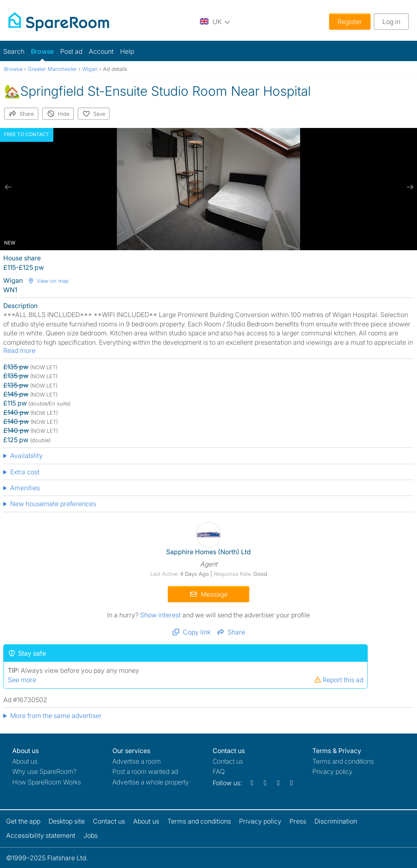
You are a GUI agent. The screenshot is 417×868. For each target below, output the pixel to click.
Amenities (25, 488)
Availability (26, 456)
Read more (19, 350)
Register (350, 22)
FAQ (219, 771)
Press (298, 821)
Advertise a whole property (151, 782)
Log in (391, 22)
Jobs (91, 835)
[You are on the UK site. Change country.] (215, 21)
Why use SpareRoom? (44, 771)
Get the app (23, 821)
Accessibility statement (41, 835)
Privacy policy (333, 771)
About (25, 761)
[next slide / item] (409, 187)
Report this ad (338, 680)
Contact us (228, 761)
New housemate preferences (53, 504)
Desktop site (67, 821)
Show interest (161, 615)
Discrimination (336, 821)
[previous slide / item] (8, 187)
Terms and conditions (343, 761)
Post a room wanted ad (145, 771)
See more (22, 680)
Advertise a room (137, 761)
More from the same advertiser (56, 716)
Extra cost (25, 472)
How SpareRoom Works (47, 782)
